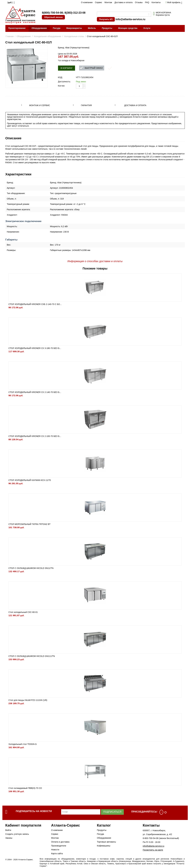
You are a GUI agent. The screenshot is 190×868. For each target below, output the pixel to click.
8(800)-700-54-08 (52, 13)
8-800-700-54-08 (151, 838)
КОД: (60, 77)
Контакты (156, 2)
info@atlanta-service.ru (131, 19)
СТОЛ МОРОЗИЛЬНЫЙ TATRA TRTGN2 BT (30, 524)
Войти (8, 830)
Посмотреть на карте (153, 850)
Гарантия (86, 105)
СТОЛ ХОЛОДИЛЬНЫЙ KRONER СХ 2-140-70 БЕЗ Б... (35, 392)
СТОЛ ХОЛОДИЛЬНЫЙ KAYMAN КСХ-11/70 (30, 480)
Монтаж (108, 2)
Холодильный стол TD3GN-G (23, 744)
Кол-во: (62, 86)
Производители (59, 846)
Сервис (99, 2)
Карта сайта (57, 853)
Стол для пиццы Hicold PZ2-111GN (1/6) (28, 700)
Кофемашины (104, 846)
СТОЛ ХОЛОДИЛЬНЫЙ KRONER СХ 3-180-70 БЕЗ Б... (35, 348)
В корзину (67, 68)
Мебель (92, 28)
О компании (87, 2)
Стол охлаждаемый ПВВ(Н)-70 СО (25, 788)
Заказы (9, 838)
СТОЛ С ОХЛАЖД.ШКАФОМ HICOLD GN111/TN (32, 656)
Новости (55, 850)
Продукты (107, 28)
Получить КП (106, 19)
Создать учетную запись (17, 834)
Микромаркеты (74, 28)
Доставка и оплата (124, 2)
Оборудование (39, 28)
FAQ (147, 2)
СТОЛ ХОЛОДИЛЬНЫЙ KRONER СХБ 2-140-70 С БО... (35, 304)
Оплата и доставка (60, 842)
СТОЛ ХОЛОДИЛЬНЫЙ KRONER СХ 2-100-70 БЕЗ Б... (35, 436)
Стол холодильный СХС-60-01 (23, 612)
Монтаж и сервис (40, 105)
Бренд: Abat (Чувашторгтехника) (74, 48)
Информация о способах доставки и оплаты (95, 261)
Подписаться (112, 812)
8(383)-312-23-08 (75, 13)
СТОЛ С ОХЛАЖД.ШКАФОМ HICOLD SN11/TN (31, 568)
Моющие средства (128, 28)
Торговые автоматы (106, 842)
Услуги (147, 28)
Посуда (57, 28)
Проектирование (17, 28)
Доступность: (64, 82)
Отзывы (139, 2)
